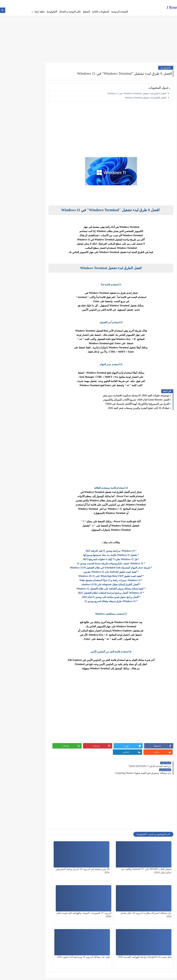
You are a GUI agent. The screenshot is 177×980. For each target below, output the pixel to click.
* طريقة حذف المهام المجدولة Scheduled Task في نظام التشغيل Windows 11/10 (118, 566)
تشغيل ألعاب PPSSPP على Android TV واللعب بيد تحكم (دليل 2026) (157, 858)
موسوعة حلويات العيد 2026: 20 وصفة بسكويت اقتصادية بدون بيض (136, 394)
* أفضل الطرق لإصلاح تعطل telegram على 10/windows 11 (118, 583)
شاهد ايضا (40, 12)
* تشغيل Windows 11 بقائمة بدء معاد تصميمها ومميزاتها (118, 554)
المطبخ (86, 12)
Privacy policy (123, 3)
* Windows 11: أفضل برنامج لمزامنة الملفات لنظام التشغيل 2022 (118, 591)
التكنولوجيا (52, 12)
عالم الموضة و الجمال (70, 12)
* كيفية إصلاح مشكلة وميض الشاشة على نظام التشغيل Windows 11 (118, 587)
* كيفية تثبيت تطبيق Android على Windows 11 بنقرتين (118, 570)
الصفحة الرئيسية (120, 12)
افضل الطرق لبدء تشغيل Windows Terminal (145, 96)
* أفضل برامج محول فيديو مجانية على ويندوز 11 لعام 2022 (118, 596)
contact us (85, 3)
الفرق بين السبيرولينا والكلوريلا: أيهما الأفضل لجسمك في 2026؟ (137, 402)
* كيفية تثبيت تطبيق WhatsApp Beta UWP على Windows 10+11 (118, 575)
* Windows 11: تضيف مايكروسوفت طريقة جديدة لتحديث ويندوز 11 (118, 562)
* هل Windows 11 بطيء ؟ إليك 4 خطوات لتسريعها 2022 (118, 558)
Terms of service (108, 3)
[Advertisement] (88, 33)
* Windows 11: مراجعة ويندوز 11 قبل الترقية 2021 (118, 549)
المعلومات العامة (101, 12)
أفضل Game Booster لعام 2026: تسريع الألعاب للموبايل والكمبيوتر (136, 398)
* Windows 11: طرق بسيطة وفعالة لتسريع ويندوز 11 (118, 600)
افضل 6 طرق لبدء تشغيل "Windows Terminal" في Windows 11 (137, 92)
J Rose (172, 8)
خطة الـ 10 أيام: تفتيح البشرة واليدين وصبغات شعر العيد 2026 (139, 407)
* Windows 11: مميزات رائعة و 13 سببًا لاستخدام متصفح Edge (118, 579)
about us (95, 3)
